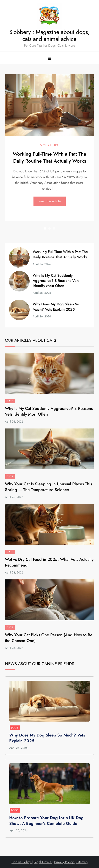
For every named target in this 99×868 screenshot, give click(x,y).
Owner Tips (50, 145)
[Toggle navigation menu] (49, 58)
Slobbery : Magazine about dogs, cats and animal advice (49, 35)
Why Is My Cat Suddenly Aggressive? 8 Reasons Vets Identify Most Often (56, 281)
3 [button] (54, 228)
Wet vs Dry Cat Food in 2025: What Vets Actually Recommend (49, 562)
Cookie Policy (22, 862)
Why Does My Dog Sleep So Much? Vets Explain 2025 (56, 307)
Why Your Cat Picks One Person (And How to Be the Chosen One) (49, 638)
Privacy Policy (64, 862)
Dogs (15, 728)
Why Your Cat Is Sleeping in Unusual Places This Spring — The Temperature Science (48, 487)
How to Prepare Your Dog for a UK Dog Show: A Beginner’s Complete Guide (46, 821)
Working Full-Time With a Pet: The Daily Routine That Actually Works (49, 157)
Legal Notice (43, 862)
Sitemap (82, 862)
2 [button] (49, 228)
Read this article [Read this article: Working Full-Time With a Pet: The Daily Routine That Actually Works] (50, 201)
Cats (10, 401)
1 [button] (45, 228)
